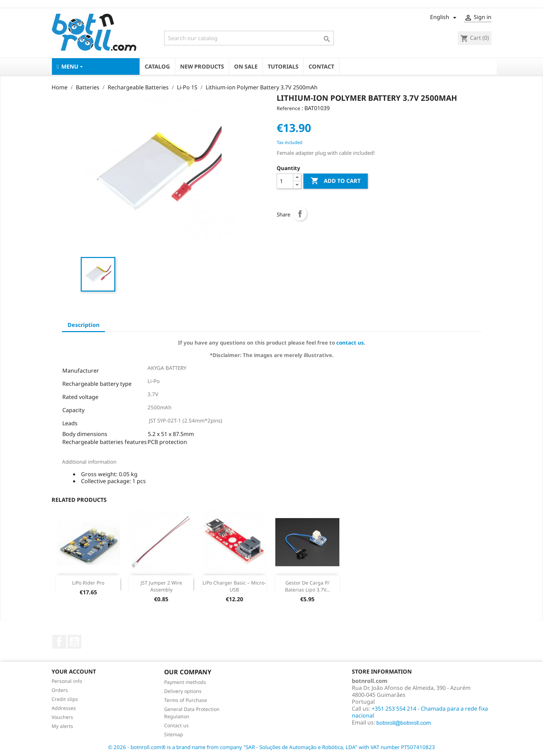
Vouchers (62, 717)
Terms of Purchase (186, 700)
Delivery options (183, 691)
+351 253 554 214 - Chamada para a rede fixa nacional (420, 712)
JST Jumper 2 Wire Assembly (161, 586)
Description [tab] (83, 325)
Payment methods (185, 682)
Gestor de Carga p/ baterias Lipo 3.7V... (308, 586)
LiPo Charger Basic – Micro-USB (234, 586)
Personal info (67, 681)
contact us (350, 343)
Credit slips (65, 699)
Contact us (176, 725)
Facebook (59, 642)
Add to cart (336, 181)
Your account (74, 671)
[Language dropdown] (444, 18)
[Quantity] (285, 181)
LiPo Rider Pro (88, 583)
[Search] (249, 38)
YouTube (74, 642)
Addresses (64, 708)
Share (300, 214)
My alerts (62, 726)
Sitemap (174, 734)
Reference (288, 108)
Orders (60, 690)
